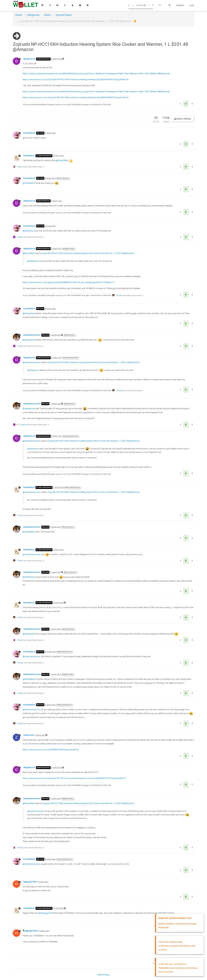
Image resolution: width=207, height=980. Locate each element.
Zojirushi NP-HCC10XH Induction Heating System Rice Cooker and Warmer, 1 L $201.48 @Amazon (88, 253)
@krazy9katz (29, 253)
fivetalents (28, 156)
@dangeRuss (69, 335)
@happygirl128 (46, 913)
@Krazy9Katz (62, 160)
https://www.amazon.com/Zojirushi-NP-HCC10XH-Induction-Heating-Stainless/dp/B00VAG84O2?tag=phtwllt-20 (75, 79)
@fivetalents (63, 178)
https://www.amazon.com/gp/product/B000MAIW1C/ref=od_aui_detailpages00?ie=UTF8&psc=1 (69, 282)
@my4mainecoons (71, 358)
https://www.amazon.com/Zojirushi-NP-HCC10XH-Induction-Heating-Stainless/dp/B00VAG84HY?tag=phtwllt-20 (75, 97)
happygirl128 (29, 882)
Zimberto (28, 735)
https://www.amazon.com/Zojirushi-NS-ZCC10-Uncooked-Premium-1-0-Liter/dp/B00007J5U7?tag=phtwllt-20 (74, 778)
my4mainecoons (31, 335)
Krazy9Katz (29, 133)
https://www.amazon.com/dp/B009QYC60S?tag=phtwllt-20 (51, 750)
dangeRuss (28, 59)
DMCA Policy (103, 975)
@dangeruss (29, 231)
